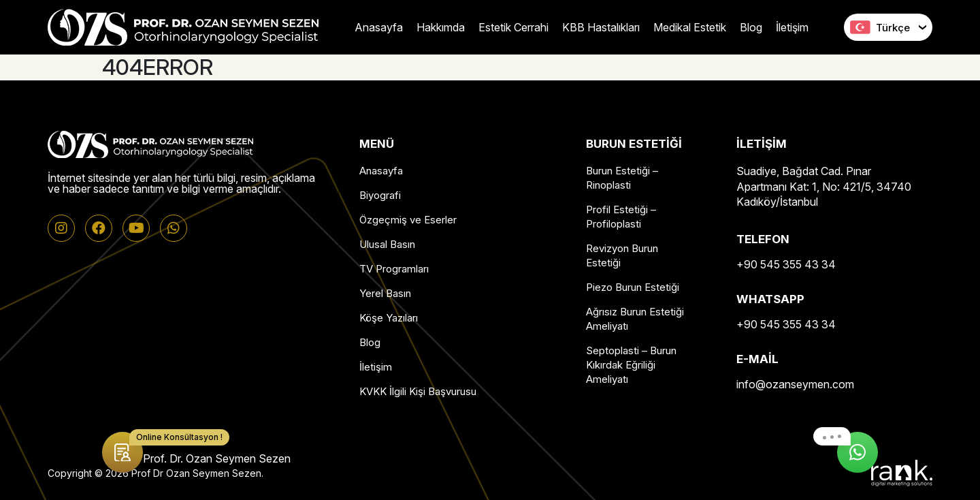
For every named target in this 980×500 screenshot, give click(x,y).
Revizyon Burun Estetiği (622, 255)
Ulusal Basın (387, 244)
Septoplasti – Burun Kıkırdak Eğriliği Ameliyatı (631, 365)
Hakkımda (441, 27)
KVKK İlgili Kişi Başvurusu (418, 391)
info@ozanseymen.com (795, 384)
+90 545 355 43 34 (786, 264)
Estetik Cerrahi (513, 27)
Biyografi (380, 195)
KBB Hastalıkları (601, 27)
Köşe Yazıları (389, 318)
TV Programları (394, 269)
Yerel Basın (385, 293)
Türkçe (880, 27)
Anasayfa (379, 27)
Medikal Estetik (690, 27)
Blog (751, 27)
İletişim (792, 27)
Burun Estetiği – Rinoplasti (622, 178)
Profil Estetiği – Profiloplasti (621, 217)
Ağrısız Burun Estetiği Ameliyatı (635, 319)
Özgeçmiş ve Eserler (408, 220)
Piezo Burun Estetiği (633, 287)
